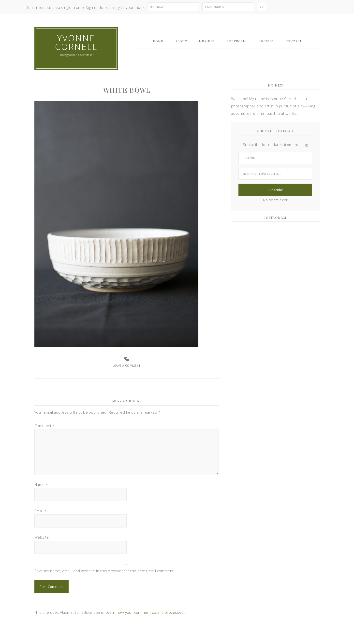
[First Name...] (275, 158)
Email (41, 511)
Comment (45, 425)
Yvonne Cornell (76, 42)
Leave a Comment (127, 366)
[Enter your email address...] (275, 174)
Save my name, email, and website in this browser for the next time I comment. (105, 571)
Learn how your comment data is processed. (145, 612)
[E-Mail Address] (228, 7)
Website (42, 537)
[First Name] (173, 7)
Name (41, 484)
